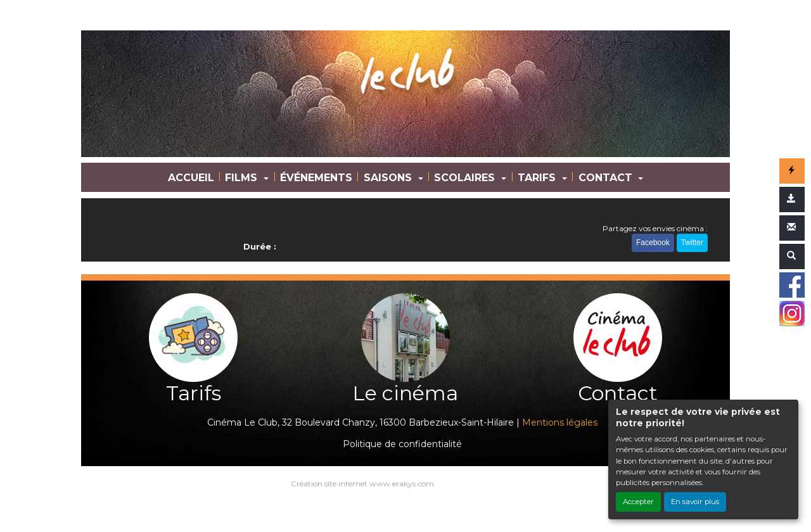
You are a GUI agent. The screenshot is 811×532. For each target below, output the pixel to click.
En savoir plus (695, 502)
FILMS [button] (243, 178)
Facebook (653, 243)
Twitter (692, 243)
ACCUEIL (191, 178)
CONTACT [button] (607, 178)
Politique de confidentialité (402, 444)
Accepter (638, 502)
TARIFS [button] (538, 178)
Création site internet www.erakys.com (362, 484)
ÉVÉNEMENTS (316, 178)
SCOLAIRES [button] (466, 178)
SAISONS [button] (389, 178)
